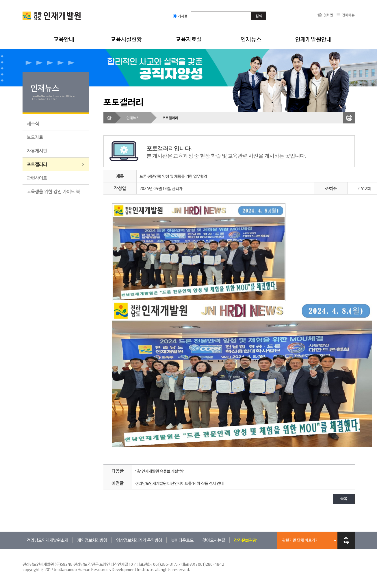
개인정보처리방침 (92, 540)
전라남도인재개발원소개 (48, 540)
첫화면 (328, 15)
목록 (344, 499)
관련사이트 (37, 178)
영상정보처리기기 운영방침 (139, 540)
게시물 (180, 16)
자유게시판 (37, 150)
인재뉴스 (251, 39)
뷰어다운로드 (182, 540)
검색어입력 (191, 11)
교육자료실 (189, 39)
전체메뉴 (348, 15)
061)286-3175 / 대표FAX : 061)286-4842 (189, 564)
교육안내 (64, 39)
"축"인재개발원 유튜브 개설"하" (160, 471)
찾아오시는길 (214, 540)
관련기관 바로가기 (23, 549)
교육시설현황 (126, 39)
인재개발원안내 (313, 39)
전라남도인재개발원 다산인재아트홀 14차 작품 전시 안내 (179, 483)
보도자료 (35, 137)
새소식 (33, 123)
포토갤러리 (37, 164)
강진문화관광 (245, 540)
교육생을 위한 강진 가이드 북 (53, 191)
